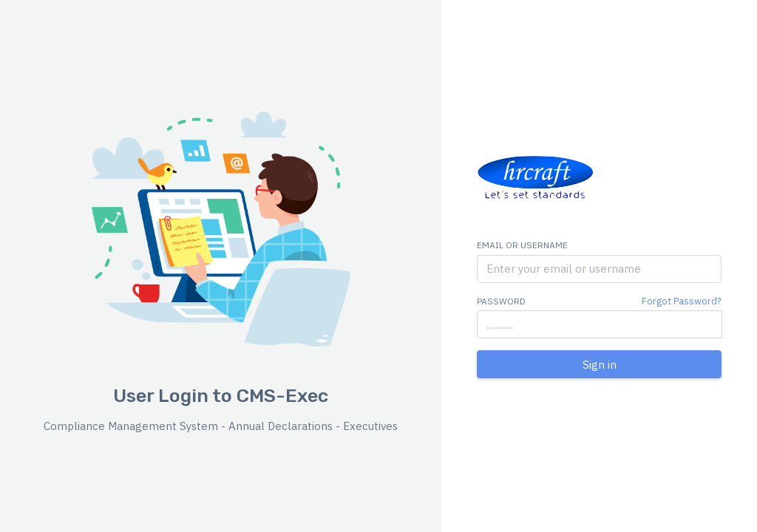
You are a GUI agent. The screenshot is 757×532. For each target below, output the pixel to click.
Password (501, 301)
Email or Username (522, 245)
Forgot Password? (682, 301)
